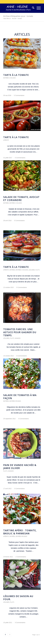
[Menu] (37, 8)
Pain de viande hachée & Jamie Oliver (20, 467)
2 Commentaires (21, 557)
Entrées (6, 203)
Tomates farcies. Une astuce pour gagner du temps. (20, 332)
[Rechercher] (32, 8)
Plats (38, 270)
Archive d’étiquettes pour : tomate (18, 16)
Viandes (18, 338)
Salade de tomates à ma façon (20, 397)
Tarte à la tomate (16, 75)
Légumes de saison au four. (18, 598)
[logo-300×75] (18, 8)
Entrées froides (15, 401)
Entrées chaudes (9, 78)
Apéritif (6, 140)
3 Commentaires (19, 489)
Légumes (32, 270)
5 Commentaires (19, 95)
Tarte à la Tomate (16, 137)
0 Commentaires (20, 158)
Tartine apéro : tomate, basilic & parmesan (20, 532)
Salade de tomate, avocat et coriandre (21, 199)
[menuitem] (32, 8)
